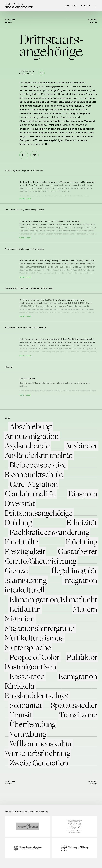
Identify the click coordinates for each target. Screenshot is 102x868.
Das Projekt (72, 6)
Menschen (86, 6)
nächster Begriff (93, 21)
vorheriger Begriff (10, 21)
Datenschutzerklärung (38, 812)
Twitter (8, 812)
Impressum (22, 812)
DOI (14, 812)
